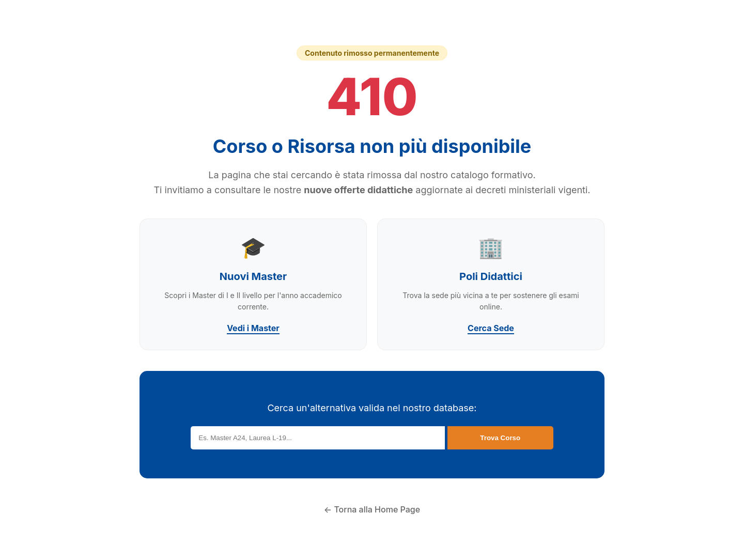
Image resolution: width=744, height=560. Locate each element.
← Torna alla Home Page (372, 509)
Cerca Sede (491, 328)
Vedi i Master (253, 328)
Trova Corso (500, 438)
